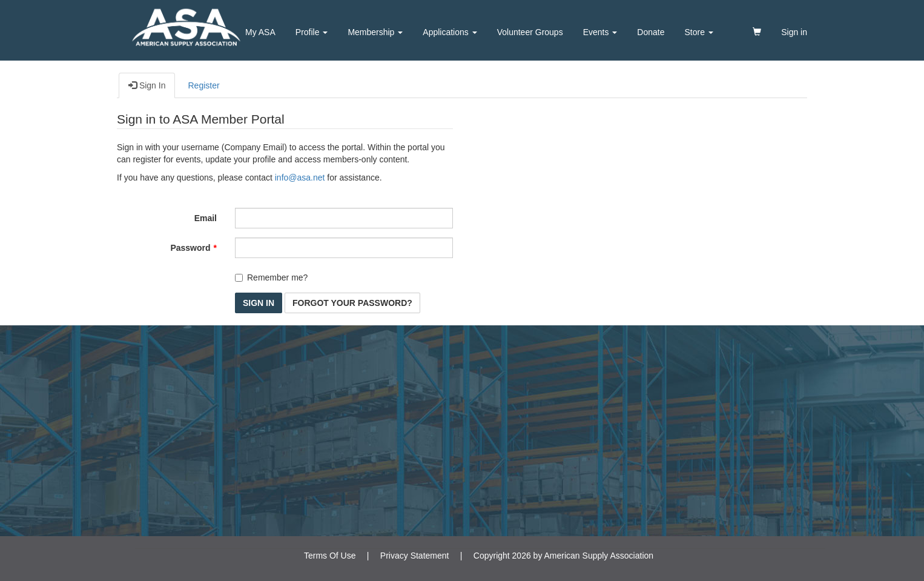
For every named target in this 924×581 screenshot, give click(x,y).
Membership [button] (375, 32)
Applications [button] (450, 32)
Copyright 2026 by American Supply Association (563, 556)
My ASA (260, 32)
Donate (651, 32)
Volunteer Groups (530, 32)
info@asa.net (300, 178)
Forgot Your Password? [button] (352, 303)
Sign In (147, 85)
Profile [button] (312, 32)
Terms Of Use (330, 556)
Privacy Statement (415, 556)
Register (203, 85)
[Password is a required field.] (344, 248)
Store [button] (699, 32)
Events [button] (600, 32)
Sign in (794, 32)
